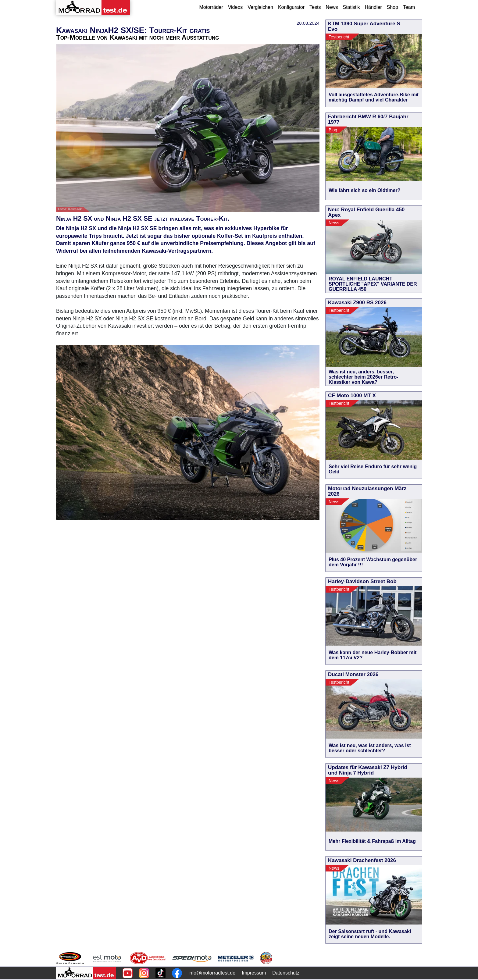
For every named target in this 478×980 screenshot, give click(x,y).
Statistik (351, 7)
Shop (392, 7)
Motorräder (211, 7)
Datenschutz (286, 973)
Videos (235, 7)
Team (409, 7)
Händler (373, 7)
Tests (315, 7)
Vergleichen (260, 7)
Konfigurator (291, 7)
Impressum (254, 973)
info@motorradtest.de (212, 973)
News (332, 7)
